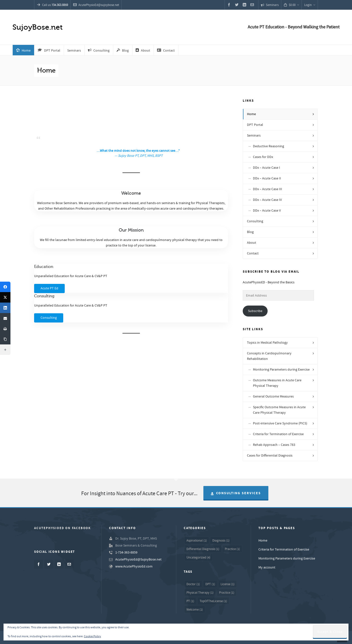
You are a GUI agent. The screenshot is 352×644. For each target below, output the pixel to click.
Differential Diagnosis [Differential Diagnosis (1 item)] (203, 549)
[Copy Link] (5, 339)
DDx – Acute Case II (267, 178)
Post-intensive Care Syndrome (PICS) (280, 423)
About (252, 243)
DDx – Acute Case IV (267, 200)
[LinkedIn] (5, 308)
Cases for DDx (263, 157)
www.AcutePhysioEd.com (134, 566)
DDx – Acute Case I (266, 168)
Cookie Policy (92, 636)
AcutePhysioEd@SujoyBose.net (138, 560)
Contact (253, 253)
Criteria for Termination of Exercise (278, 434)
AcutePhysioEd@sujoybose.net (96, 5)
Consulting (255, 221)
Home (251, 114)
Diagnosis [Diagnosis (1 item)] (221, 541)
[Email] (5, 318)
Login (310, 5)
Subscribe (255, 311)
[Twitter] (5, 297)
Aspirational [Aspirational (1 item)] (197, 541)
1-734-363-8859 (126, 553)
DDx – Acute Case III (267, 189)
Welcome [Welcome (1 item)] (195, 610)
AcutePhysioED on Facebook (62, 528)
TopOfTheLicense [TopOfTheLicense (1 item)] (213, 601)
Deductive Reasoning (268, 146)
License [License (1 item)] (228, 584)
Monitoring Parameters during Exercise (281, 370)
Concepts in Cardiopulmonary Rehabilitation (269, 356)
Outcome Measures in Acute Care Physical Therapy (277, 383)
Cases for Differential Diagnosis (270, 456)
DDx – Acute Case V (267, 211)
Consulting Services (236, 493)
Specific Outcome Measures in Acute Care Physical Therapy (279, 410)
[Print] (5, 329)
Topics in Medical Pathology (267, 343)
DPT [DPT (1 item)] (210, 584)
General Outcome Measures (273, 397)
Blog (250, 232)
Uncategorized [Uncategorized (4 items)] (198, 558)
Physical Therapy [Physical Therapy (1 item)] (200, 593)
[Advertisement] (131, 114)
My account (267, 567)
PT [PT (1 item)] (190, 601)
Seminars (270, 5)
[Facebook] (5, 287)
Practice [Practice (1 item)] (232, 549)
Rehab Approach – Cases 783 (274, 445)
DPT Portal (255, 125)
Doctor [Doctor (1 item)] (193, 584)
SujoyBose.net (38, 27)
